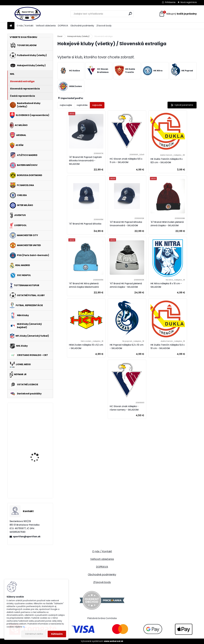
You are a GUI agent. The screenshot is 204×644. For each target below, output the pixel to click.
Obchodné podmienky (82, 26)
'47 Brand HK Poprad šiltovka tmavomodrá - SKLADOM (74, 228)
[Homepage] (11, 26)
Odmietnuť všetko (34, 634)
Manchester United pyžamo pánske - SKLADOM (36, 483)
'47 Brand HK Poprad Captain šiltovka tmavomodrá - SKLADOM (75, 161)
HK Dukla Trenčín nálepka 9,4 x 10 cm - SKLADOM (179, 294)
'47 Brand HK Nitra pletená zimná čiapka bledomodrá (142, 228)
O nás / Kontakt (25, 26)
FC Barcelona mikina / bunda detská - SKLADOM (37, 419)
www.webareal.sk (114, 641)
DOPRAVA (63, 26)
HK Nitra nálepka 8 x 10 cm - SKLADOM (73, 294)
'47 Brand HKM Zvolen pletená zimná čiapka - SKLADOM (108, 228)
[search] (130, 14)
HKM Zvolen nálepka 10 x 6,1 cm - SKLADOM (109, 294)
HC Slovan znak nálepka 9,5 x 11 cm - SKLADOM (109, 162)
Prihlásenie (170, 2)
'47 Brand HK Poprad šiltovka (176, 161)
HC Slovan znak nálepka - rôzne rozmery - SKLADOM (126, 357)
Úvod (60, 36)
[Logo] (27, 14)
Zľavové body (104, 26)
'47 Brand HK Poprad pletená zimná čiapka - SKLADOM (178, 228)
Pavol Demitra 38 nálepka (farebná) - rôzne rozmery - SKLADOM (36, 449)
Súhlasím (57, 634)
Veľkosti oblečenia (46, 26)
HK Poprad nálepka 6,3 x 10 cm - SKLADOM (143, 294)
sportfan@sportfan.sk (27, 537)
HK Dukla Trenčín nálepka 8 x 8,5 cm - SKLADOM (144, 162)
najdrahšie (82, 105)
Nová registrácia (189, 2)
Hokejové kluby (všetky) (78, 36)
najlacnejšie (66, 105)
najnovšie (97, 105)
